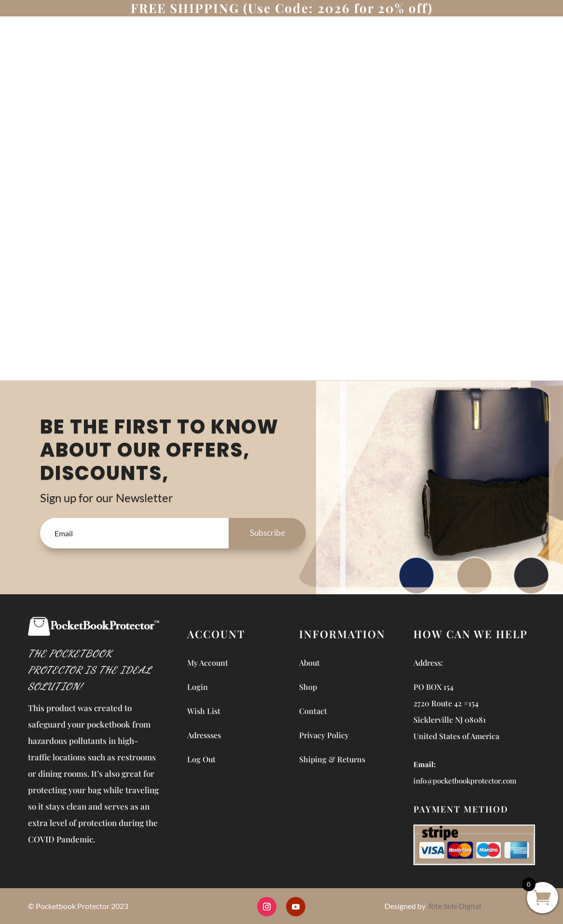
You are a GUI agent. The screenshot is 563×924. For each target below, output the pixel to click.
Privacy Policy (324, 735)
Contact (313, 711)
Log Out (201, 759)
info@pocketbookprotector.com (465, 781)
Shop (308, 687)
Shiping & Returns (332, 759)
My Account (208, 663)
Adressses (204, 735)
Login (198, 687)
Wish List (204, 711)
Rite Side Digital (455, 906)
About (309, 663)
